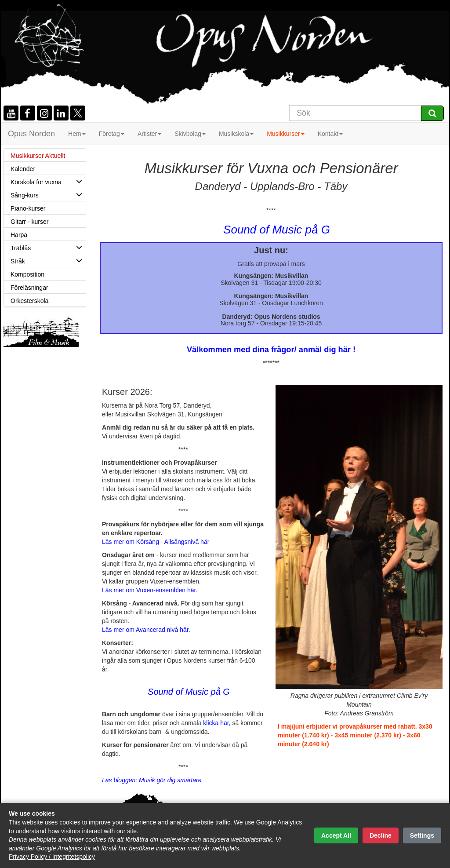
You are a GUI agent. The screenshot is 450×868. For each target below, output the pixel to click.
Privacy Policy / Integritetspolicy (52, 857)
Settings (422, 835)
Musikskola (236, 134)
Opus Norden (31, 134)
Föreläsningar (29, 288)
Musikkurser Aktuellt (38, 156)
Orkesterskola (29, 301)
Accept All (336, 835)
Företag (112, 134)
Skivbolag (190, 134)
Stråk (48, 260)
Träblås (48, 247)
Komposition (27, 274)
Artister (149, 134)
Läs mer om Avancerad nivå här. (146, 630)
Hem (77, 134)
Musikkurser (285, 134)
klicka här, (218, 723)
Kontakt (330, 134)
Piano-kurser (28, 208)
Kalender (23, 169)
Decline (381, 835)
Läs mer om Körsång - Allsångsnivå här (156, 542)
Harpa (19, 235)
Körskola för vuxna (48, 181)
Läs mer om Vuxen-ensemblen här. (150, 590)
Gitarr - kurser (29, 222)
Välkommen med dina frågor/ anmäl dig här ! (271, 350)
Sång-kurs (48, 194)
